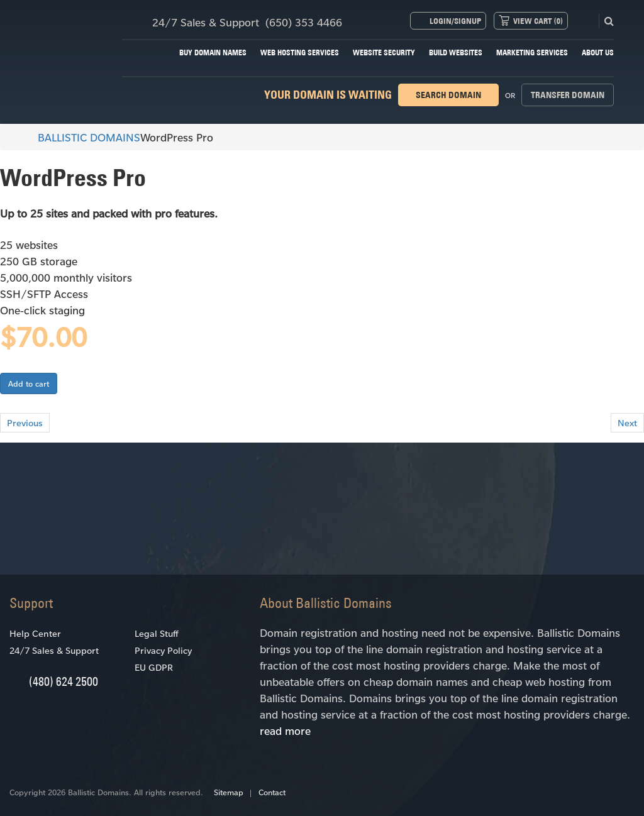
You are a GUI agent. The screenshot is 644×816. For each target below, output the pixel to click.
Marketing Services (532, 52)
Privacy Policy (163, 650)
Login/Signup (455, 21)
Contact (272, 792)
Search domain (448, 95)
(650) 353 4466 (304, 22)
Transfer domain (568, 95)
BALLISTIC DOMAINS (83, 137)
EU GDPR (154, 667)
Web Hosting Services (300, 52)
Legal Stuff (156, 633)
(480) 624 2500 (64, 681)
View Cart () (538, 21)
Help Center (35, 633)
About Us (598, 52)
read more (285, 731)
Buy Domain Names (213, 52)
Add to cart (29, 383)
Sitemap (229, 792)
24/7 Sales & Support (54, 650)
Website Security (384, 52)
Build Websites (456, 52)
